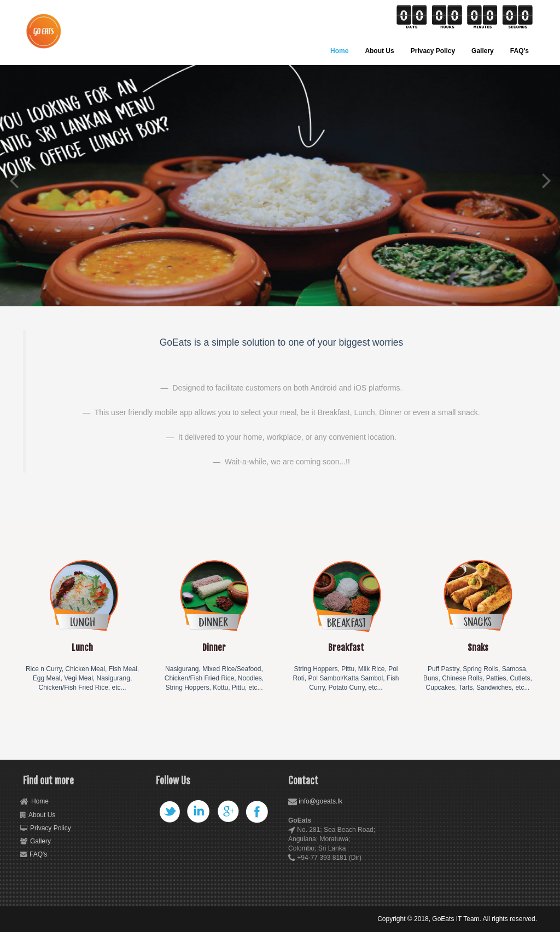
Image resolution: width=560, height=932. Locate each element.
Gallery (483, 51)
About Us (379, 51)
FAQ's (520, 51)
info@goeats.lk (320, 801)
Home (339, 51)
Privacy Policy (433, 51)
